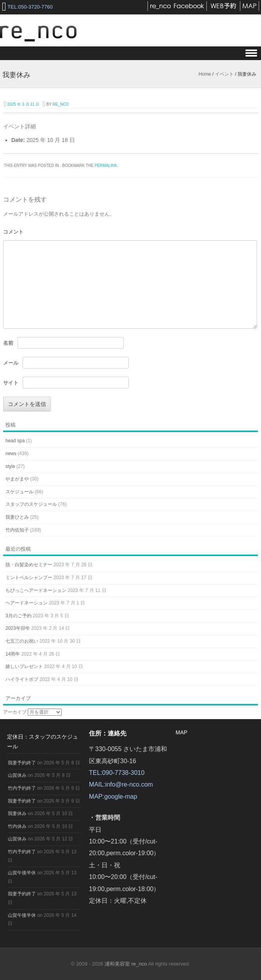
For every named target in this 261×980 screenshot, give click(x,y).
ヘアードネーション (27, 603)
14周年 (13, 654)
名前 (8, 343)
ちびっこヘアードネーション (36, 590)
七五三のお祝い (22, 641)
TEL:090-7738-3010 (117, 773)
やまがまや (17, 479)
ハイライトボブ (22, 679)
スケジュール (20, 492)
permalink (106, 166)
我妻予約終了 (22, 763)
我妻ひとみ (17, 517)
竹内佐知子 (17, 530)
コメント (13, 232)
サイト (11, 383)
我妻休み (17, 813)
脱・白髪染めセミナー (29, 565)
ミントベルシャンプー (29, 578)
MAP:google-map (113, 797)
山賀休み (17, 775)
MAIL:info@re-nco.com (121, 784)
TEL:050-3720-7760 (30, 7)
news (11, 454)
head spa (15, 441)
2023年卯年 (18, 628)
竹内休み (17, 826)
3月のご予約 (19, 616)
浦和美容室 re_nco (126, 964)
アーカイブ (15, 712)
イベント (224, 74)
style (10, 466)
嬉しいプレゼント (24, 666)
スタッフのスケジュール (31, 504)
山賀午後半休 (22, 873)
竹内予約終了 (22, 788)
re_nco (61, 104)
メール (11, 363)
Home (205, 74)
